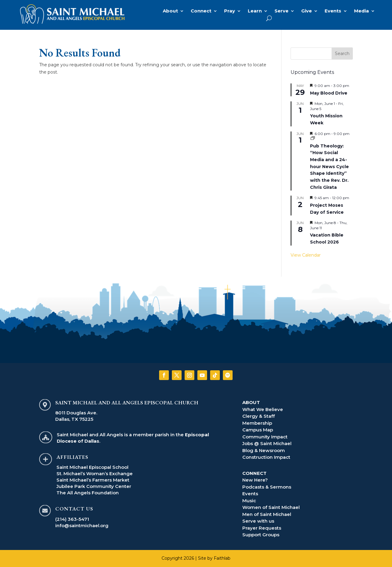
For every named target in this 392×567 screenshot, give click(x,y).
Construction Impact (266, 457)
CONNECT (254, 473)
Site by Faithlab (214, 558)
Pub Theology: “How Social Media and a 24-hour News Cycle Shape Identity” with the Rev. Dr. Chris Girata (329, 167)
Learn (255, 11)
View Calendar (306, 255)
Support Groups (261, 535)
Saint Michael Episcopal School (92, 467)
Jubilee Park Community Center (94, 486)
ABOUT (251, 402)
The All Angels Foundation (88, 493)
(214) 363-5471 (72, 519)
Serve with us (258, 521)
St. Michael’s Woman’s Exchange (95, 474)
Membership (257, 423)
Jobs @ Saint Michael (267, 443)
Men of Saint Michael (267, 514)
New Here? (255, 480)
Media (361, 11)
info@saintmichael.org (82, 526)
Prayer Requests (262, 528)
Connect (201, 11)
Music (249, 501)
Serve (281, 11)
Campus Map (258, 430)
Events (333, 11)
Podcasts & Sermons (267, 487)
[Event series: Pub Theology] (313, 138)
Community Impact (265, 437)
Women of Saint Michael (271, 507)
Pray (230, 11)
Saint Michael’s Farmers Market (93, 480)
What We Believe (263, 409)
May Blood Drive (329, 93)
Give (307, 11)
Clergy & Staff (259, 416)
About (170, 11)
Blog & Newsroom (264, 450)
